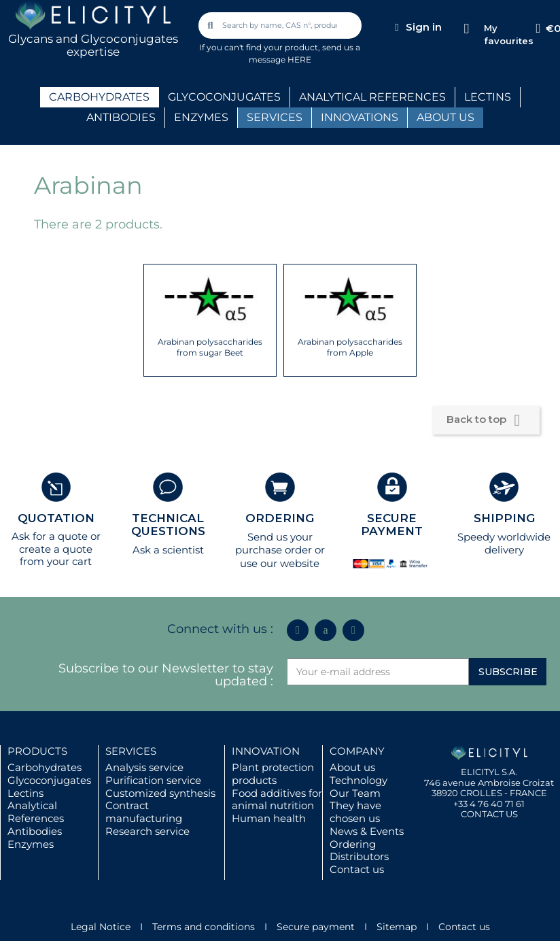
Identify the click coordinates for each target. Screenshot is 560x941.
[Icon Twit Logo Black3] (326, 630)
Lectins (25, 793)
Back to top (486, 420)
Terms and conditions (204, 927)
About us (352, 767)
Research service (147, 831)
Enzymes (31, 844)
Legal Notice (101, 927)
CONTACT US (489, 814)
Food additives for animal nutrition (277, 800)
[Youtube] (353, 630)
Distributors (359, 856)
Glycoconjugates (49, 780)
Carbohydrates (45, 767)
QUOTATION (56, 518)
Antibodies (35, 831)
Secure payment (316, 927)
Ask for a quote (50, 536)
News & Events (367, 831)
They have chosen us (355, 812)
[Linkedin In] (298, 630)
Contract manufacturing (144, 812)
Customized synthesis (160, 793)
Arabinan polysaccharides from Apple (350, 347)
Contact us (357, 869)
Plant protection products (273, 774)
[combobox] (281, 25)
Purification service (153, 780)
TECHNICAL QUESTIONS (168, 525)
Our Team (355, 793)
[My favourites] (467, 29)
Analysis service (144, 767)
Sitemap (397, 927)
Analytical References (36, 812)
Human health (269, 818)
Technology (358, 780)
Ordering (353, 844)
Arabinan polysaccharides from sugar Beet (210, 347)
